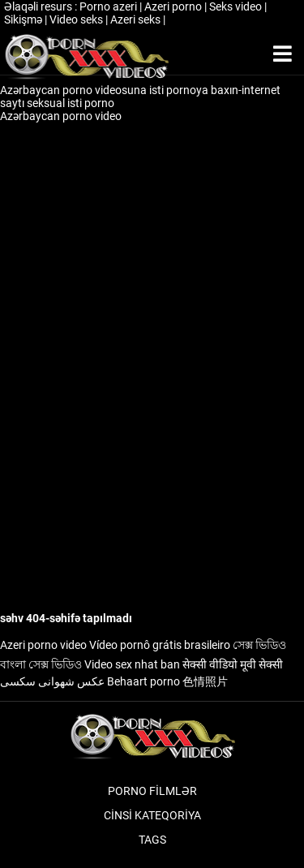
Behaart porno (143, 681)
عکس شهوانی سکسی (52, 681)
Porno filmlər (152, 791)
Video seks (77, 19)
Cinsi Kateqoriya (152, 815)
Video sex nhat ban (132, 664)
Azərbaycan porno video (62, 116)
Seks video (237, 6)
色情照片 (205, 681)
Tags (152, 840)
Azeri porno (174, 6)
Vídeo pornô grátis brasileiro (160, 645)
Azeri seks (137, 19)
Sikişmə (24, 19)
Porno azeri (109, 6)
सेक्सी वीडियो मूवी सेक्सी (233, 664)
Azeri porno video (43, 645)
